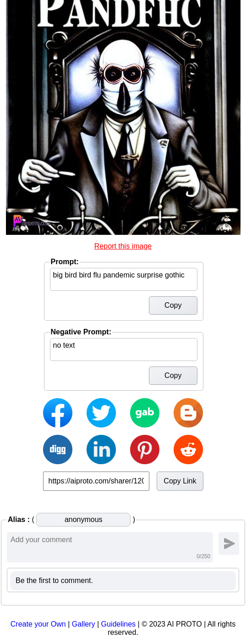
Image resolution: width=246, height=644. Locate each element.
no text (124, 350)
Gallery (84, 624)
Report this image (123, 246)
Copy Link (180, 481)
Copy (173, 305)
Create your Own (38, 624)
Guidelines (118, 624)
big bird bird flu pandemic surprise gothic (124, 279)
